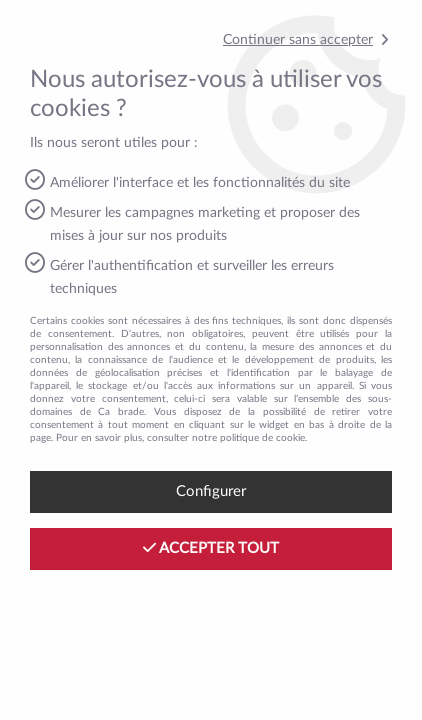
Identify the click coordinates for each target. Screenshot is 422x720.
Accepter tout (211, 548)
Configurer (211, 491)
